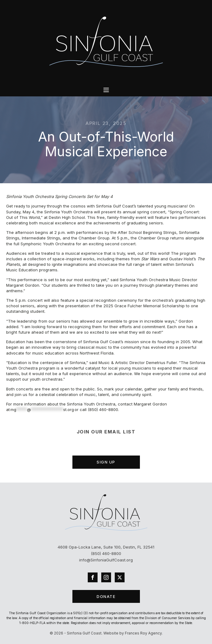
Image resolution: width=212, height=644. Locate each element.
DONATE (106, 596)
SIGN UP (106, 462)
